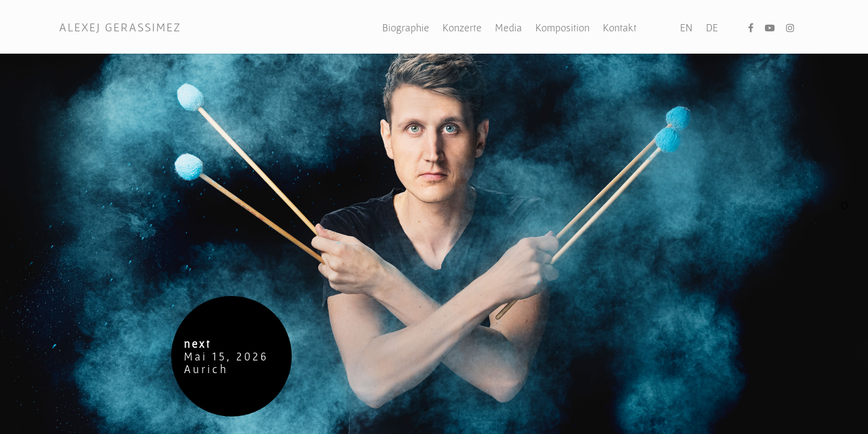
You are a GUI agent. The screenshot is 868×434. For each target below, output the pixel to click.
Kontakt (620, 27)
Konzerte (462, 27)
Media (508, 27)
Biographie (406, 27)
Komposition (562, 27)
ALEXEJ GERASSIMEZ (120, 27)
